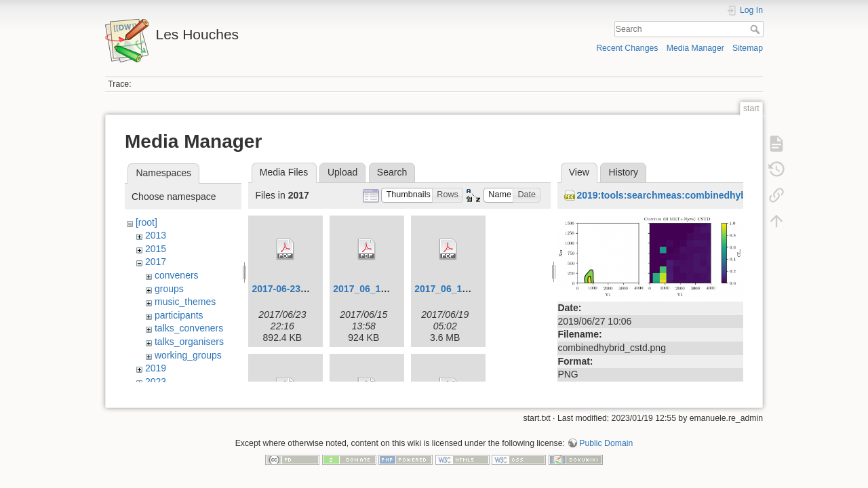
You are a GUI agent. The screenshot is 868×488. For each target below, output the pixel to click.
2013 (156, 235)
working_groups (188, 355)
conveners (177, 275)
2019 (156, 368)
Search (756, 29)
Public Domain (606, 438)
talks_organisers (189, 342)
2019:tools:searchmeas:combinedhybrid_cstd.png (690, 195)
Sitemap (748, 48)
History (623, 172)
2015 (156, 249)
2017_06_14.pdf (450, 289)
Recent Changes (627, 48)
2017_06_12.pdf (368, 289)
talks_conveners (189, 328)
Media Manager (695, 48)
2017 (156, 262)
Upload (342, 172)
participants (179, 315)
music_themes (185, 302)
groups (169, 289)
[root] (146, 222)
